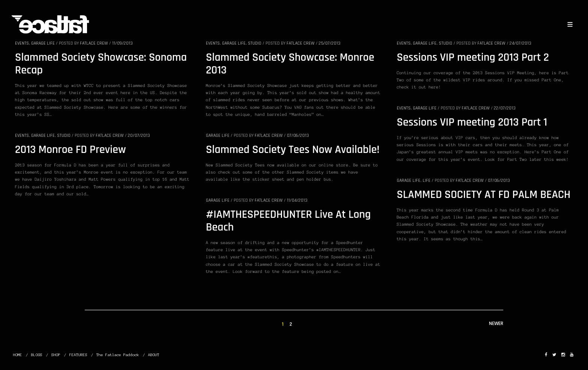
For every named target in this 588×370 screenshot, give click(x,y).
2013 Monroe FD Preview (70, 150)
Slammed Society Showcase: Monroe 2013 (290, 64)
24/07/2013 (520, 43)
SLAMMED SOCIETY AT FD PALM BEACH (484, 195)
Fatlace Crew (94, 43)
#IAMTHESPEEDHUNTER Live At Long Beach (288, 221)
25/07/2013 (330, 43)
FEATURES (78, 355)
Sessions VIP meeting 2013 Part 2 (473, 58)
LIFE (427, 181)
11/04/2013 (297, 200)
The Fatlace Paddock (118, 355)
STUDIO (255, 43)
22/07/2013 (505, 108)
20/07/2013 (139, 136)
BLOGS (37, 355)
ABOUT (154, 355)
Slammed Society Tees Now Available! (293, 150)
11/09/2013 (122, 43)
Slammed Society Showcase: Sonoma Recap (101, 64)
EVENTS (22, 43)
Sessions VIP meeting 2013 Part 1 (472, 123)
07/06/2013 (298, 136)
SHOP (56, 355)
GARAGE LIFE (43, 43)
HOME (18, 355)
